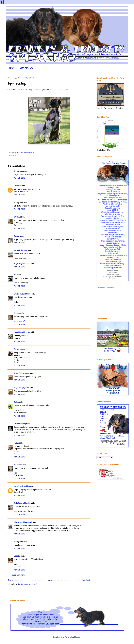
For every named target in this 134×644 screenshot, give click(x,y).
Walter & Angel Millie (22, 294)
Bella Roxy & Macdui (22, 503)
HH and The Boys (21, 251)
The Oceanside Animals (23, 522)
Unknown (18, 186)
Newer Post (13, 580)
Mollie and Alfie (20, 321)
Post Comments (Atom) (28, 584)
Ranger (17, 349)
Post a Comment (18, 575)
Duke (16, 402)
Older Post (86, 580)
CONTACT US (26, 68)
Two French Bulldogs (22, 486)
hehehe (17, 155)
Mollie (16, 313)
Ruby (16, 443)
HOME (11, 68)
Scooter (17, 556)
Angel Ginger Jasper (22, 373)
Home (49, 580)
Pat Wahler (18, 465)
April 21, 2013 (19, 178)
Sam (16, 275)
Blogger (77, 637)
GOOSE (17, 217)
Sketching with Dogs (22, 332)
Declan (17, 236)
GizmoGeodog (20, 424)
